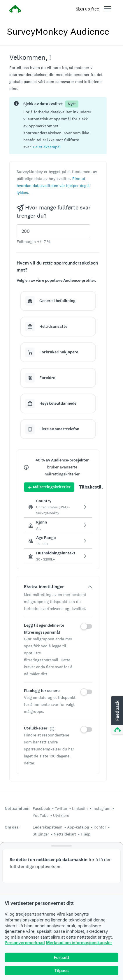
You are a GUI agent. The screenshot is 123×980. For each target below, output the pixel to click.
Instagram (101, 808)
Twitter (61, 808)
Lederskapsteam (48, 827)
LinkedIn (80, 808)
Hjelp (86, 834)
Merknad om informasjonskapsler (79, 943)
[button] (47, 147)
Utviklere (61, 815)
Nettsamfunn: (18, 809)
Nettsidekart (65, 834)
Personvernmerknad (25, 943)
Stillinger (41, 834)
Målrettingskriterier (49, 487)
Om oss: (12, 827)
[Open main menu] (108, 9)
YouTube (41, 815)
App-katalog (78, 827)
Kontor (100, 827)
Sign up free (87, 9)
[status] (58, 126)
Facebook (41, 808)
